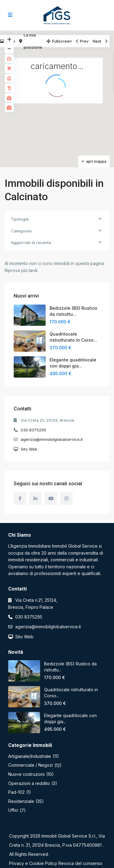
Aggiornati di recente (31, 242)
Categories (21, 231)
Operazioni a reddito (29, 783)
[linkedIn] (35, 498)
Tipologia (20, 219)
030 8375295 (33, 430)
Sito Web (29, 449)
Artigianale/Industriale (30, 756)
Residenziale (21, 801)
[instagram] (66, 498)
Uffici (13, 810)
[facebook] (20, 498)
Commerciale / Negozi (31, 765)
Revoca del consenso (80, 863)
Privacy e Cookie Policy (33, 863)
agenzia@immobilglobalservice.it (52, 439)
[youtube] (51, 498)
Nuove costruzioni (26, 774)
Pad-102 (16, 792)
